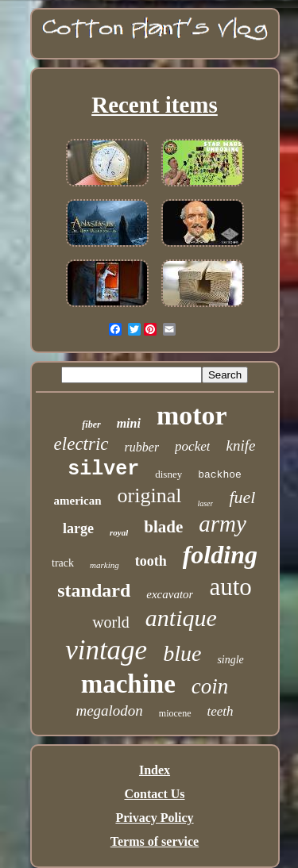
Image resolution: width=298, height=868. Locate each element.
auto (230, 587)
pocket (192, 446)
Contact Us (155, 794)
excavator (170, 594)
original (150, 495)
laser (205, 503)
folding (220, 555)
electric (81, 444)
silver (103, 469)
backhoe (220, 475)
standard (94, 590)
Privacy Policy (154, 818)
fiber (91, 424)
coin (210, 686)
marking (104, 565)
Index (155, 770)
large (78, 528)
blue (182, 653)
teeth (221, 711)
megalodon (109, 711)
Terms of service (155, 841)
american (78, 501)
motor (192, 415)
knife (240, 446)
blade (163, 527)
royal (119, 532)
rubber (142, 447)
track (63, 563)
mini (129, 423)
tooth (151, 561)
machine (128, 684)
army (223, 524)
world (111, 622)
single (230, 660)
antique (181, 618)
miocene (175, 713)
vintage (106, 650)
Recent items (155, 105)
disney (168, 474)
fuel (242, 497)
